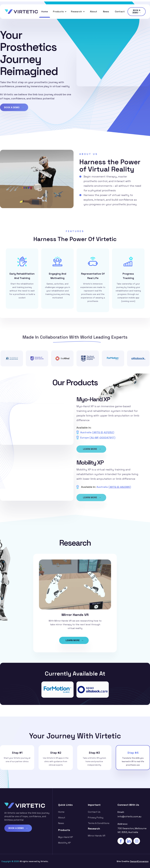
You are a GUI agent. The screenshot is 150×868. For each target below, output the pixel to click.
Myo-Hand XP (66, 837)
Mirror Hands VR (97, 836)
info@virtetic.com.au (129, 817)
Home (45, 12)
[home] (21, 12)
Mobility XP (64, 843)
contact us (94, 812)
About (93, 12)
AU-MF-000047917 (102, 441)
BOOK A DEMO (14, 108)
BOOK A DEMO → (137, 11)
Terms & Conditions (99, 823)
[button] (60, 12)
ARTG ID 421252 (103, 435)
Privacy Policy (96, 818)
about (62, 818)
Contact (120, 12)
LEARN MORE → (92, 453)
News (106, 12)
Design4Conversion (139, 861)
